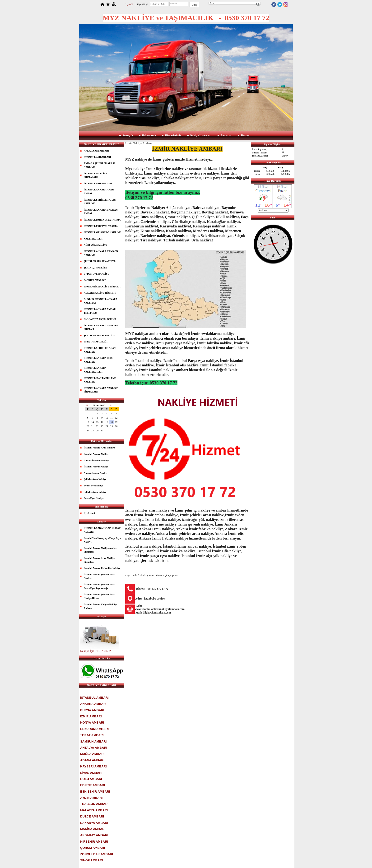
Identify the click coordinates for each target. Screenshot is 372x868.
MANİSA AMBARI (93, 829)
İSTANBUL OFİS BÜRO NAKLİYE (102, 232)
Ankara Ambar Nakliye (96, 473)
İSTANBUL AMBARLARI (97, 157)
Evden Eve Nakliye (93, 486)
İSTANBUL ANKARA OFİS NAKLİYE (98, 360)
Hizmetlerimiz (173, 135)
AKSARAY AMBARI (94, 835)
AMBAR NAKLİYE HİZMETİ (100, 293)
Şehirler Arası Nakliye (95, 479)
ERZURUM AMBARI (94, 729)
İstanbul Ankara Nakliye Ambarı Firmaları (100, 550)
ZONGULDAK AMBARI (97, 854)
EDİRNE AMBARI (93, 785)
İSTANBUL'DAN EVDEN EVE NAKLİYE (100, 380)
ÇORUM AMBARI (93, 848)
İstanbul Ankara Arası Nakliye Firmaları (99, 560)
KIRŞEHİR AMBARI (94, 842)
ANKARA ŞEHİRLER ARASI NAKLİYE (99, 165)
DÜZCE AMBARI (92, 816)
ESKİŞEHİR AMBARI (95, 792)
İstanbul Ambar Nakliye (96, 467)
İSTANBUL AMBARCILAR (98, 183)
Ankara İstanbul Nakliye (96, 460)
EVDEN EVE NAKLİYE (96, 274)
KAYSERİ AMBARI (93, 766)
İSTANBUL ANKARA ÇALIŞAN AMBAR (101, 212)
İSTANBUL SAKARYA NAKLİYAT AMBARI (102, 530)
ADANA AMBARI (92, 760)
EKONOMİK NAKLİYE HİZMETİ (102, 287)
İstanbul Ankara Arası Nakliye (99, 448)
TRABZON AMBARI (94, 804)
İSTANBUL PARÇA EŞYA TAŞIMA (102, 220)
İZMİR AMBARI (91, 716)
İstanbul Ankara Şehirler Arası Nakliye (99, 576)
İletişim (245, 135)
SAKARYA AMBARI (94, 823)
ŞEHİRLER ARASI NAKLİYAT (100, 335)
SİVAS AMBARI (91, 773)
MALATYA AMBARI (94, 810)
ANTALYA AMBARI (94, 748)
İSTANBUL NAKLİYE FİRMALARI (95, 175)
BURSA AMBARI (92, 710)
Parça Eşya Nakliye (94, 498)
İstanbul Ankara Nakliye (96, 454)
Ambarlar (226, 135)
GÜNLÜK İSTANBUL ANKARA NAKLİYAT (101, 301)
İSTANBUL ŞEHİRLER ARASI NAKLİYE (100, 202)
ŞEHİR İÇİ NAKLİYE (95, 268)
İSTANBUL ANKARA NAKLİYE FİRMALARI (101, 390)
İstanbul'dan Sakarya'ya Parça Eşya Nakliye (102, 540)
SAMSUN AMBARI (93, 741)
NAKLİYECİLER (93, 239)
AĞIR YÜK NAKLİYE (96, 245)
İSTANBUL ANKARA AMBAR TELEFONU (100, 311)
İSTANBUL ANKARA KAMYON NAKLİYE (101, 253)
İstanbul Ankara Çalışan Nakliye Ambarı (100, 606)
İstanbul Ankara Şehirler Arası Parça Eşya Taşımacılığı (99, 586)
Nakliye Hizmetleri (201, 135)
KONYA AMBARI (92, 723)
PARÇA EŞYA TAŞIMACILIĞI (100, 319)
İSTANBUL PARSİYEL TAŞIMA (101, 226)
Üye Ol (129, 4)
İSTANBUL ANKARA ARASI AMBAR (99, 192)
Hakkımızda (149, 135)
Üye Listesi (89, 513)
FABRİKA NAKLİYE (95, 280)
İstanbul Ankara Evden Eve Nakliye (102, 568)
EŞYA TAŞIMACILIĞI (96, 342)
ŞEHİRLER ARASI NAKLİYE (100, 261)
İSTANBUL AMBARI (94, 698)
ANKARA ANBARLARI (96, 151)
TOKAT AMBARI (92, 735)
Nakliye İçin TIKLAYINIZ (96, 651)
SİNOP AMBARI (91, 860)
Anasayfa (128, 135)
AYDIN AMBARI (91, 798)
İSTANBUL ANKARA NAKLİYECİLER (95, 370)
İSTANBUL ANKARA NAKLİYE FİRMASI (101, 327)
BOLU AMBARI (91, 779)
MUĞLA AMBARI (92, 754)
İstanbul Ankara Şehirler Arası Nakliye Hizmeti (99, 596)
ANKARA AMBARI (93, 704)
